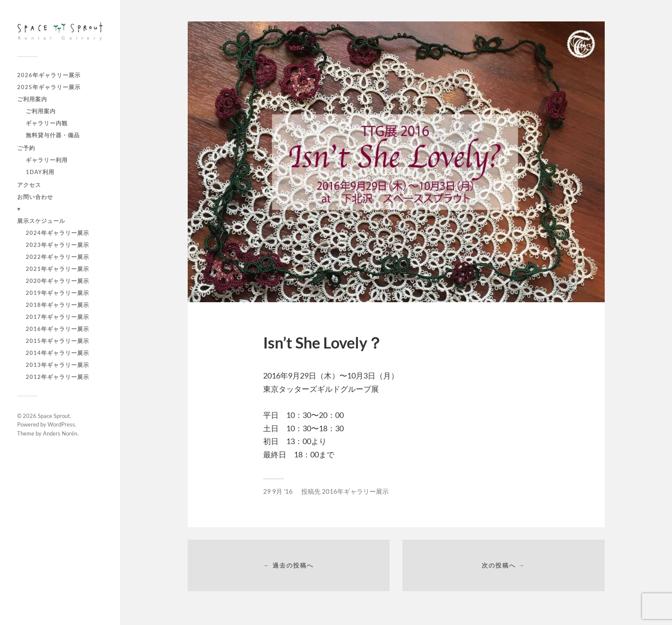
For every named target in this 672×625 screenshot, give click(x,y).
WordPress (61, 424)
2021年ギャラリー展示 (57, 269)
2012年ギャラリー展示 (57, 377)
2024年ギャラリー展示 (57, 233)
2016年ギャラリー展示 (57, 329)
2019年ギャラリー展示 (57, 293)
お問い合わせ (35, 197)
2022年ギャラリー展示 (57, 257)
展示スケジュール (41, 221)
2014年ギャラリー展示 (57, 353)
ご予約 (26, 148)
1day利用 (40, 172)
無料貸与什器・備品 (53, 135)
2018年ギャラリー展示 (57, 305)
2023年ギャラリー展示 (57, 245)
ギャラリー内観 (47, 123)
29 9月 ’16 (278, 491)
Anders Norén (60, 433)
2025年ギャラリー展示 (49, 87)
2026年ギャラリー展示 (49, 75)
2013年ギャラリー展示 (57, 365)
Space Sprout (54, 416)
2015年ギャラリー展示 (57, 341)
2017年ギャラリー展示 (57, 317)
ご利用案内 (32, 99)
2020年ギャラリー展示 (57, 281)
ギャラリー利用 (47, 160)
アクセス (29, 185)
